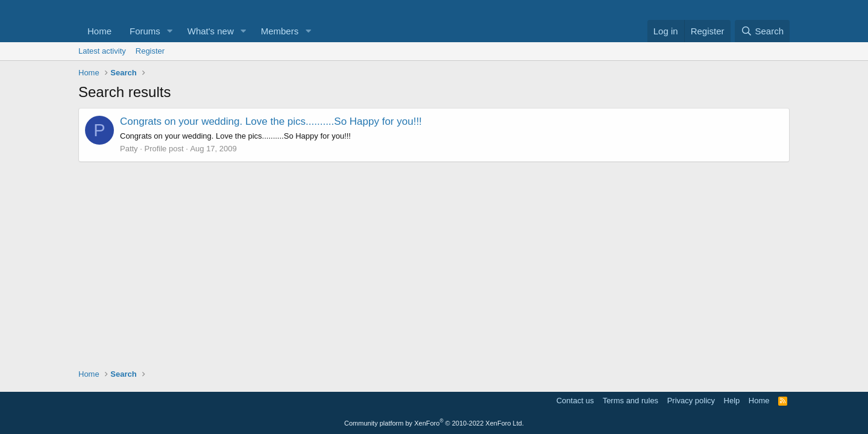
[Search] (762, 31)
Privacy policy (691, 401)
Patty (129, 149)
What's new (211, 31)
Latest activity (102, 51)
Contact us (575, 401)
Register (150, 51)
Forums (145, 31)
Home (99, 31)
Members (280, 31)
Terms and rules (631, 401)
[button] (170, 31)
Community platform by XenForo (434, 423)
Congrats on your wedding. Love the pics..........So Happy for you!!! (271, 121)
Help (732, 401)
